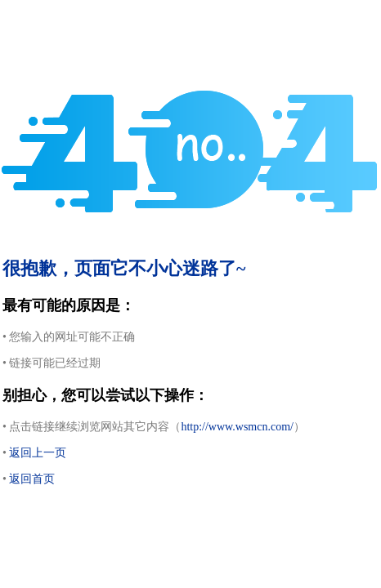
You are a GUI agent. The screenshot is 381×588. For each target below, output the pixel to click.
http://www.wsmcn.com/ (237, 427)
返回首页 (32, 479)
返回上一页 (38, 453)
